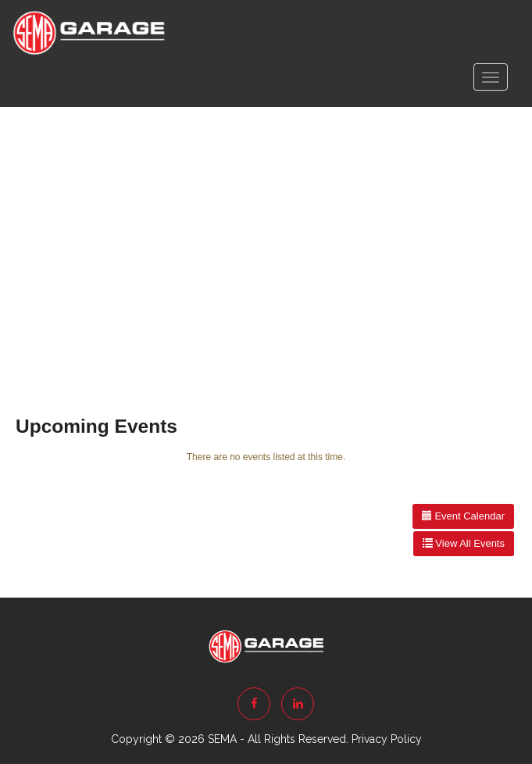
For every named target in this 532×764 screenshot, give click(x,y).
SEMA (222, 739)
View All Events (464, 543)
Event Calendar (463, 516)
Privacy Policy (387, 739)
